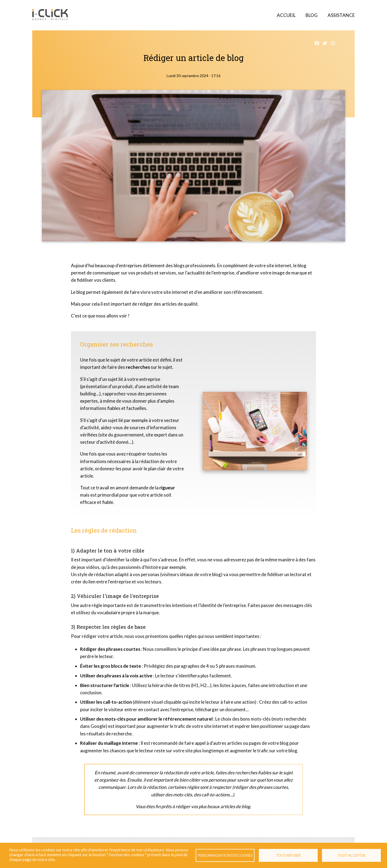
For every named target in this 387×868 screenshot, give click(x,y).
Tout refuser (288, 855)
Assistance (341, 15)
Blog (312, 15)
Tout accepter (352, 855)
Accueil (286, 15)
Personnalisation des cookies (225, 855)
